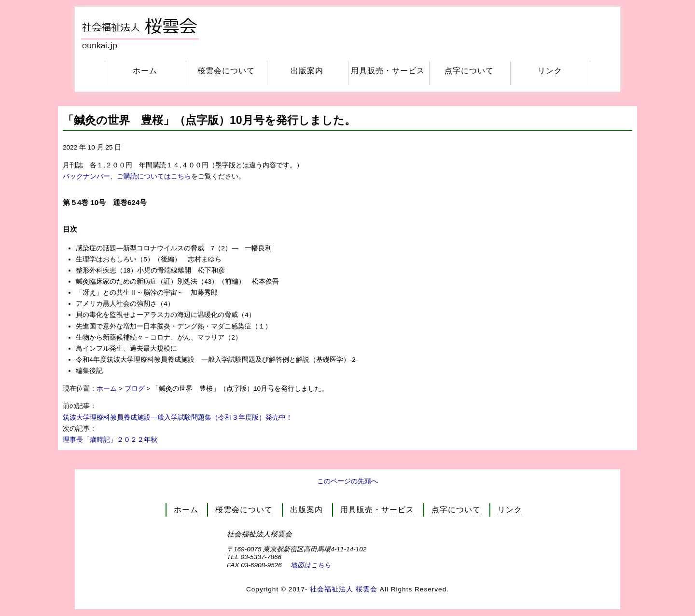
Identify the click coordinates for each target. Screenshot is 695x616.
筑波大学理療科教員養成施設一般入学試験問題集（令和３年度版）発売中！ (178, 418)
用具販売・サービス (388, 70)
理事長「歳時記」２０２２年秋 (110, 440)
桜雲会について (226, 70)
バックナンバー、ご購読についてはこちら (127, 176)
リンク (550, 70)
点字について (469, 70)
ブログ (135, 389)
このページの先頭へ (347, 481)
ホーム (145, 70)
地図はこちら (311, 565)
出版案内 (307, 70)
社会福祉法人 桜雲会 (345, 589)
